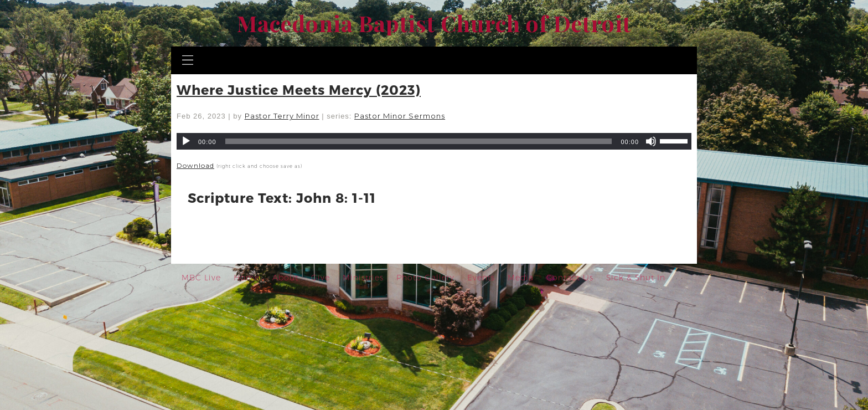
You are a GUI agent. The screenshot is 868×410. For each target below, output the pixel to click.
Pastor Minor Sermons (400, 116)
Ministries (363, 278)
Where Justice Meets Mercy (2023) (299, 89)
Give (321, 278)
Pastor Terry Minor (282, 116)
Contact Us (570, 278)
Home (247, 278)
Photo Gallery (425, 278)
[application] (434, 141)
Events (481, 278)
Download (195, 165)
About (285, 278)
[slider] (419, 141)
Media (521, 278)
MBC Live (201, 278)
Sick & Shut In (636, 278)
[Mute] (651, 141)
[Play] (186, 141)
